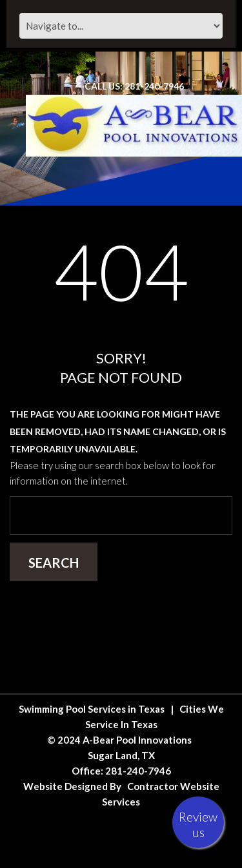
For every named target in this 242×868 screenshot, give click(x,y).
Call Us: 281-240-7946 (134, 86)
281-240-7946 (138, 771)
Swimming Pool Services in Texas (92, 709)
